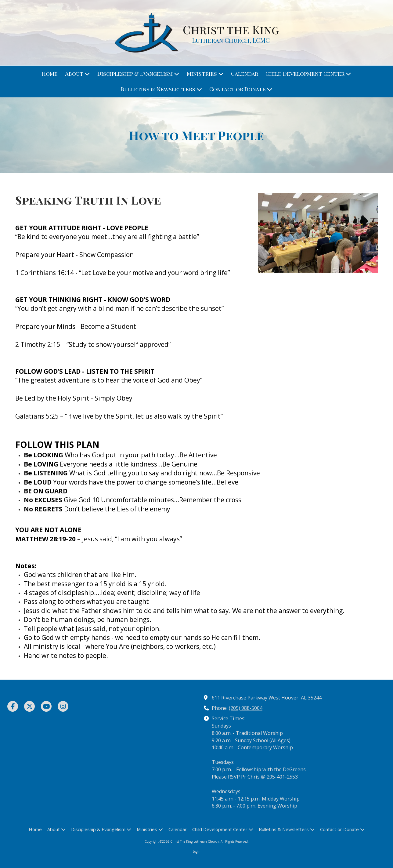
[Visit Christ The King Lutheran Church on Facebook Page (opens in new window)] (13, 706)
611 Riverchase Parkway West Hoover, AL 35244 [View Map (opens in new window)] (267, 698)
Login (197, 852)
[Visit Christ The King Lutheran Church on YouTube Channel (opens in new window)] (46, 706)
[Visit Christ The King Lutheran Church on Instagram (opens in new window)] (63, 706)
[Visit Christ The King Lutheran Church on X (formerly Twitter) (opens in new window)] (29, 706)
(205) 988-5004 (246, 708)
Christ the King (231, 29)
